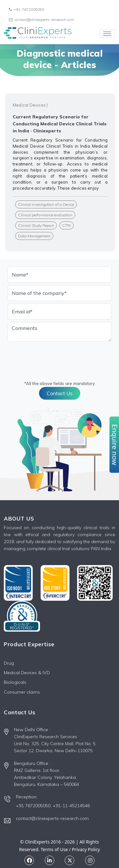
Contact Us (60, 393)
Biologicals (15, 682)
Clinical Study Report (36, 225)
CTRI (66, 225)
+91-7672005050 (26, 9)
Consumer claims (22, 692)
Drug (9, 663)
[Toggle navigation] (107, 34)
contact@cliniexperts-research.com (42, 20)
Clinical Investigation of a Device (46, 204)
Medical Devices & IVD (27, 673)
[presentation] (56, 357)
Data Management (34, 236)
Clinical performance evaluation (45, 215)
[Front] (38, 34)
